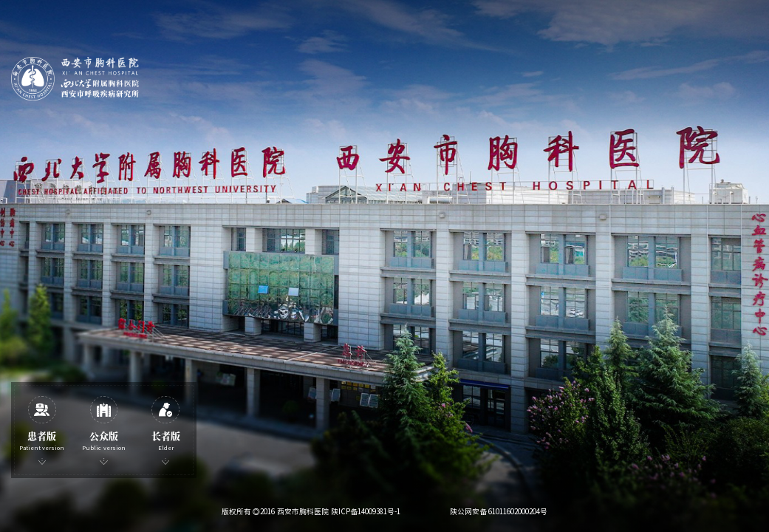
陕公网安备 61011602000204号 (499, 511)
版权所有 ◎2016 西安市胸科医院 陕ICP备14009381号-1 (311, 511)
